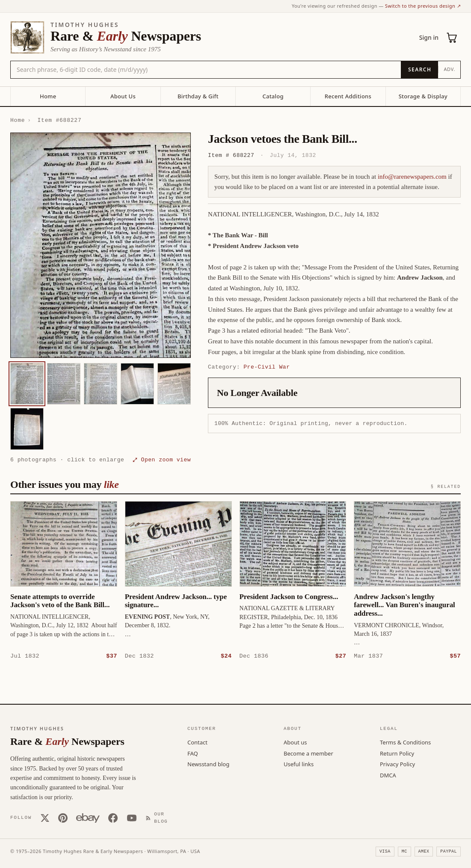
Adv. (449, 69)
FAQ (193, 753)
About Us (123, 96)
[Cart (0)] (452, 38)
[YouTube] (132, 818)
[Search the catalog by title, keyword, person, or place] (206, 70)
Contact (197, 742)
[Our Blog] (159, 817)
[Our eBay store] (88, 818)
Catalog (273, 96)
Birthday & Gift (198, 96)
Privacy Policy (397, 764)
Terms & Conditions (405, 742)
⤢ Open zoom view (162, 460)
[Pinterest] (63, 818)
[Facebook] (113, 818)
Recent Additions (348, 96)
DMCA (388, 775)
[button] (101, 245)
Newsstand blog (208, 764)
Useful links (299, 764)
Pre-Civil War (267, 367)
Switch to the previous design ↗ (423, 6)
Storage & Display (423, 96)
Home (48, 96)
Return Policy (397, 753)
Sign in (429, 37)
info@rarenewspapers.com (412, 177)
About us (295, 742)
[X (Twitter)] (45, 818)
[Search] (419, 70)
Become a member (308, 753)
